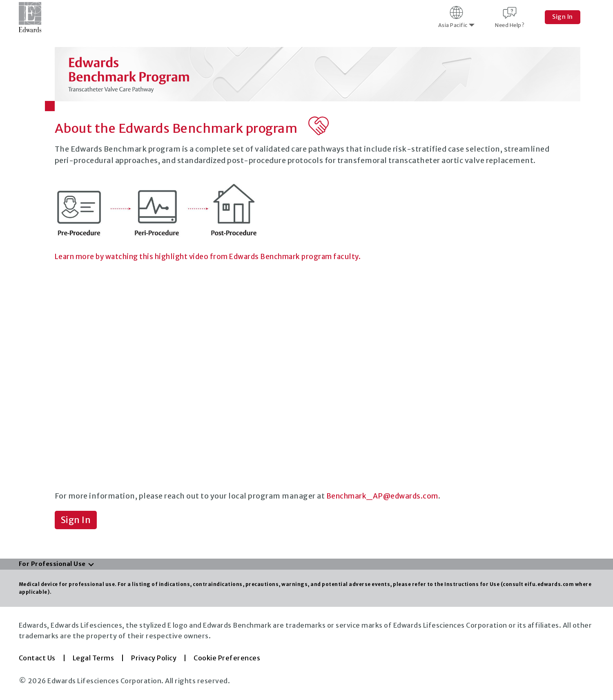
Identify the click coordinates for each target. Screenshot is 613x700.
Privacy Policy (154, 658)
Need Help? (510, 17)
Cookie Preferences (227, 658)
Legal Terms (94, 658)
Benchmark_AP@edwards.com (385, 496)
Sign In (563, 17)
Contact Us (37, 658)
